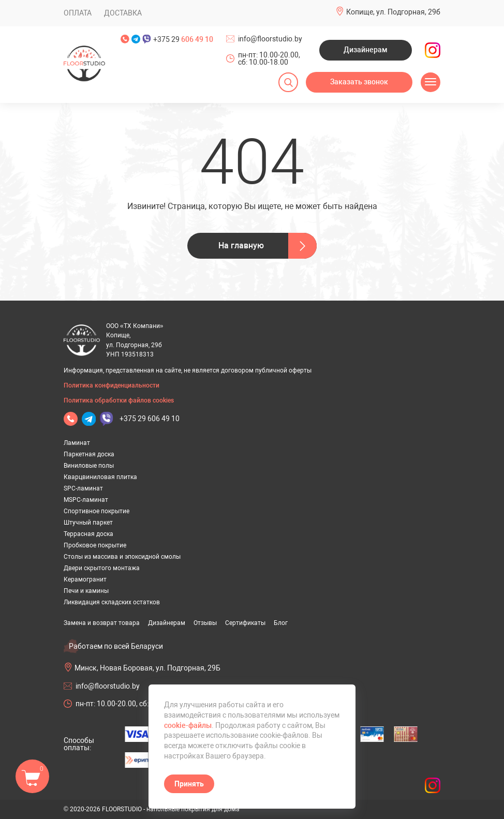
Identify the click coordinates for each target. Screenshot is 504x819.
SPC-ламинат (83, 488)
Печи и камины (86, 591)
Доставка (123, 13)
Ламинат (77, 443)
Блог (281, 623)
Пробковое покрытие (95, 545)
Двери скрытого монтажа (102, 568)
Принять (189, 784)
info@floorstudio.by (270, 39)
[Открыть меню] (431, 82)
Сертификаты (245, 623)
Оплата (78, 13)
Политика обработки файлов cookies (119, 400)
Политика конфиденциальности (112, 385)
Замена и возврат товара (102, 623)
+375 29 (183, 39)
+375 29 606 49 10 (150, 419)
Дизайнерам (366, 50)
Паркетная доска (89, 454)
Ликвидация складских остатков (112, 602)
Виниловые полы (89, 466)
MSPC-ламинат (86, 500)
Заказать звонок (359, 82)
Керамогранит (85, 579)
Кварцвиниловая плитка (100, 477)
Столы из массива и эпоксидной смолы (122, 557)
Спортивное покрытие (97, 511)
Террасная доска (88, 534)
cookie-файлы (188, 725)
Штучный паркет (88, 523)
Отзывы (205, 623)
